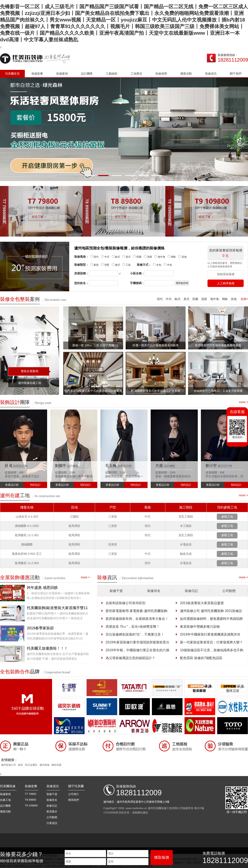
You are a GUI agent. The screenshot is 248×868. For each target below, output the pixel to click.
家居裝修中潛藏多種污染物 (200, 627)
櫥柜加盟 (56, 765)
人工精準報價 (226, 283)
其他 (234, 299)
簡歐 (225, 299)
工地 (15, 495)
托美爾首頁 (12, 74)
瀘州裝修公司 (8, 765)
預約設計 (35, 485)
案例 (20, 299)
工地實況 (136, 74)
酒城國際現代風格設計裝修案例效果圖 (218, 391)
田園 (195, 299)
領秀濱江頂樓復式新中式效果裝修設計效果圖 (93, 391)
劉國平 (61, 466)
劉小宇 (211, 466)
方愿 (159, 466)
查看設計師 (12, 485)
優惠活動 (186, 74)
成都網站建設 (140, 813)
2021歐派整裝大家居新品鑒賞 (202, 603)
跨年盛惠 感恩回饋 (42, 588)
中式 (169, 299)
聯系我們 (74, 800)
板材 (20, 765)
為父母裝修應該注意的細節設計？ (130, 658)
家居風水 (52, 811)
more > (243, 402)
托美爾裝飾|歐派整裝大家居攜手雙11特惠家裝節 (57, 608)
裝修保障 (161, 74)
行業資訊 (52, 823)
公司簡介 (74, 794)
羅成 (8, 466)
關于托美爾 (76, 786)
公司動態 (229, 591)
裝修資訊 (211, 74)
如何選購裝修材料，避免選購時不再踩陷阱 (211, 619)
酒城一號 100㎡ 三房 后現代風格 (93, 345)
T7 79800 (30, 794)
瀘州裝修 (44, 765)
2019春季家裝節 (40, 628)
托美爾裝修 (8, 786)
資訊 (107, 577)
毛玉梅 (111, 466)
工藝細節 (112, 74)
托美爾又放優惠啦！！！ (47, 648)
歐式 (178, 299)
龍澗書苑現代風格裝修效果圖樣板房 (218, 345)
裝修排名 (154, 591)
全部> (244, 299)
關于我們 (236, 74)
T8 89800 (30, 800)
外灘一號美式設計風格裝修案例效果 (156, 345)
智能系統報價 (226, 274)
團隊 (15, 402)
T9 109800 (31, 805)
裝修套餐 (37, 74)
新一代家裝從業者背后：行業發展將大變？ (211, 642)
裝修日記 (191, 591)
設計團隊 (87, 74)
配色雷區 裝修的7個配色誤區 (201, 658)
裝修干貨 (116, 591)
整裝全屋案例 (30, 371)
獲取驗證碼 (182, 283)
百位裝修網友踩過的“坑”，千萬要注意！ (135, 634)
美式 (186, 299)
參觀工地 (227, 517)
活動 (20, 577)
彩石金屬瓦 (31, 765)
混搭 (204, 299)
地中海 (215, 299)
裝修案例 (62, 74)
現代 (160, 299)
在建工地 (5, 800)
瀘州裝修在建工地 (30, 383)
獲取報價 (162, 857)
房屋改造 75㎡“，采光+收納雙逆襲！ (133, 627)
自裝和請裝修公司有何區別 (125, 603)
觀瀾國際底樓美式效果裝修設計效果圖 (156, 391)
